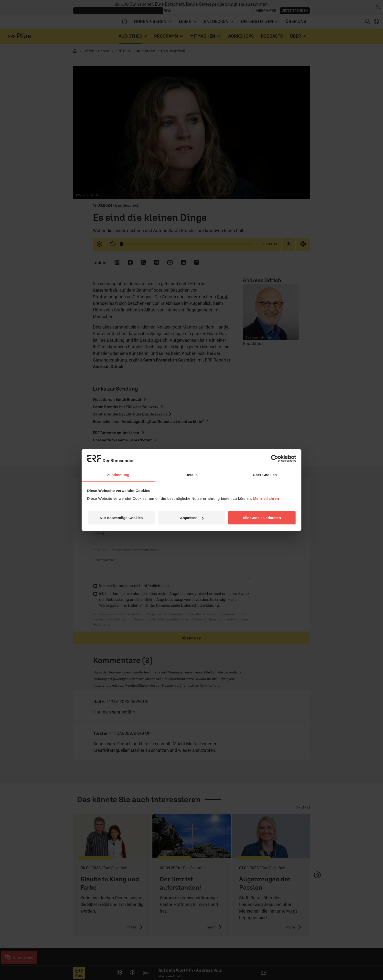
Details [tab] (191, 475)
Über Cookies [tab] (265, 475)
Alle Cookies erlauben (262, 518)
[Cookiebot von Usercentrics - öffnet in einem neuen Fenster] (275, 458)
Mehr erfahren (266, 498)
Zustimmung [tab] (118, 475)
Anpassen (192, 518)
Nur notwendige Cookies (121, 518)
